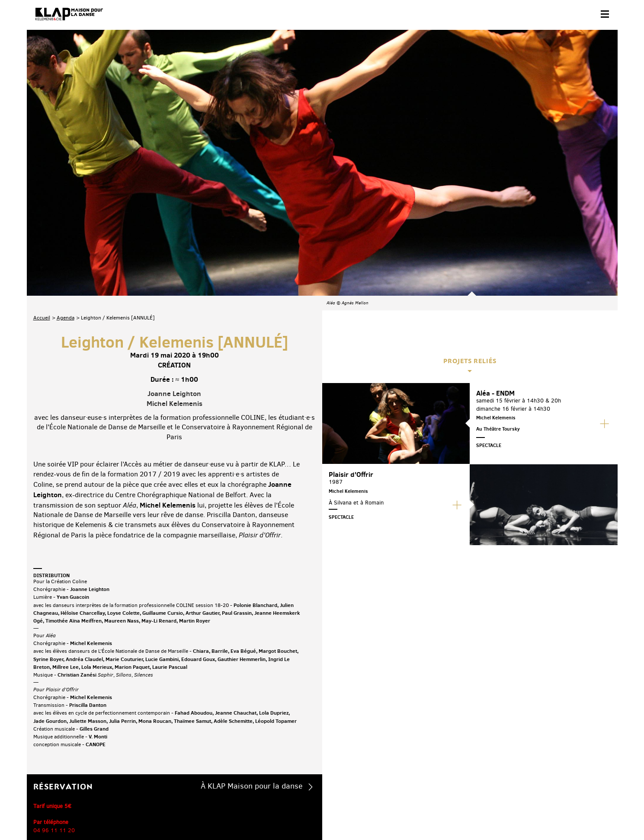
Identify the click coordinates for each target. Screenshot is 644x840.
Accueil (42, 210)
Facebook (510, 773)
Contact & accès (52, 813)
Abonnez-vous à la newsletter (70, 774)
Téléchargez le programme (146, 774)
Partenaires (92, 813)
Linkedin (601, 773)
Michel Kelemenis (175, 295)
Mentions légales (171, 813)
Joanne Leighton (174, 285)
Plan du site (128, 813)
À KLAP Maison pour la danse (252, 678)
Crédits (208, 813)
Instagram (564, 773)
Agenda (66, 210)
